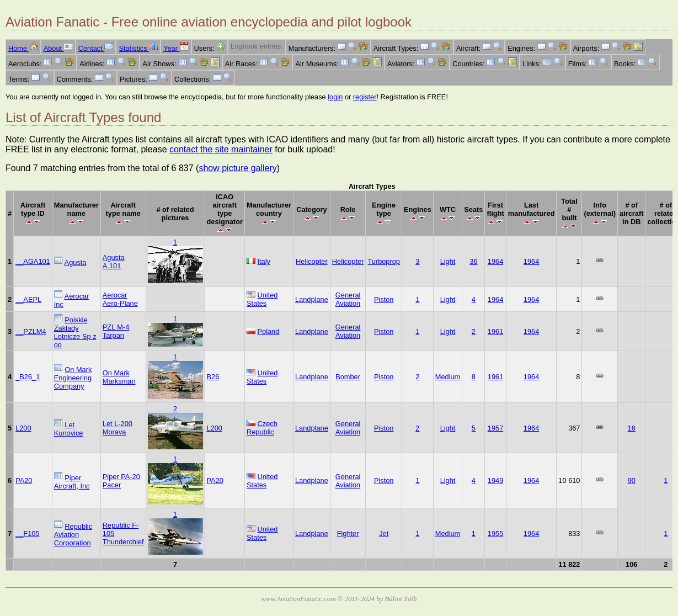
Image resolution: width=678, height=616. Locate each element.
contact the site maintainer (221, 149)
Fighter (348, 533)
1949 (495, 480)
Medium (448, 377)
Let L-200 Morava (118, 428)
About (58, 48)
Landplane (312, 299)
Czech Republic (262, 428)
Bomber (348, 377)
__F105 (27, 533)
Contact (96, 48)
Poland (269, 331)
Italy (264, 261)
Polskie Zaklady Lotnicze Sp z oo (75, 332)
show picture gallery (237, 168)
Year (176, 48)
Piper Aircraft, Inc (72, 482)
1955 (495, 533)
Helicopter (312, 261)
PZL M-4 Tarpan (116, 331)
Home (23, 48)
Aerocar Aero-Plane (120, 299)
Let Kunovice (69, 429)
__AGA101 (33, 261)
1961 (495, 331)
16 (632, 428)
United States (262, 299)
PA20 (24, 480)
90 (632, 480)
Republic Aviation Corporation (73, 535)
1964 (495, 261)
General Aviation (348, 299)
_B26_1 (28, 377)
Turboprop (384, 261)
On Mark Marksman (119, 377)
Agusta (76, 262)
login (335, 97)
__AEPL (28, 299)
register (365, 97)
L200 (23, 428)
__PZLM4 (31, 331)
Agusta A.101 (114, 262)
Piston (384, 299)
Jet (384, 533)
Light (448, 261)
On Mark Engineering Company (73, 378)
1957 (495, 428)
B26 (213, 377)
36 (473, 261)
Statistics (138, 48)
